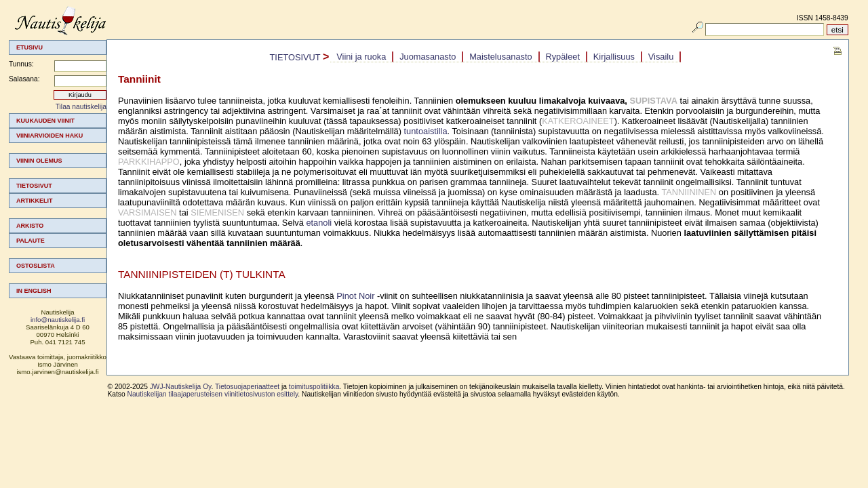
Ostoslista (36, 266)
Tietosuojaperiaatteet (247, 387)
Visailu (661, 57)
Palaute (31, 241)
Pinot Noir (355, 296)
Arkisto (30, 226)
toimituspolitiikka (314, 387)
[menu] (58, 206)
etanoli (319, 223)
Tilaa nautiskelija (81, 107)
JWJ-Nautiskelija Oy (181, 387)
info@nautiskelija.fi (58, 320)
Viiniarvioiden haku (50, 136)
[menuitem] (58, 121)
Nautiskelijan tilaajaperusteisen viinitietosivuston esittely (213, 394)
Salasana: (24, 79)
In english (34, 291)
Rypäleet (563, 57)
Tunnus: (21, 64)
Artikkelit (35, 201)
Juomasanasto (428, 57)
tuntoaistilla (426, 131)
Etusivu (29, 47)
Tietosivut (34, 186)
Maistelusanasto (500, 57)
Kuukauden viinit (45, 121)
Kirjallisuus (614, 57)
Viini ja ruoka (361, 57)
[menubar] (506, 57)
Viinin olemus (39, 161)
